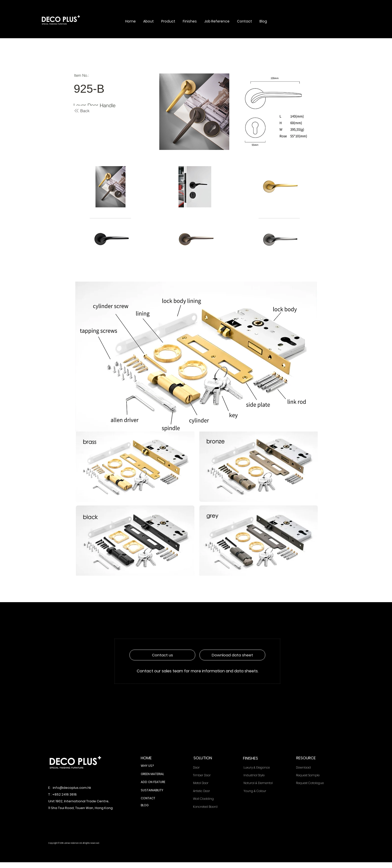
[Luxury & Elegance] (260, 768)
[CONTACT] (156, 799)
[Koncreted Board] (208, 807)
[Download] (312, 768)
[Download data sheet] (232, 655)
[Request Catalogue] (313, 783)
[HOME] (156, 758)
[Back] (81, 111)
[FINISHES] (258, 758)
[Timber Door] (208, 775)
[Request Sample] (312, 775)
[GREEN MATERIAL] (156, 774)
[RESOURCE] (311, 758)
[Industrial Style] (260, 775)
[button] (148, 21)
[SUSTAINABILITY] (156, 791)
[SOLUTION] (208, 758)
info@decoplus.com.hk (72, 788)
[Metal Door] (208, 783)
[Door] (208, 768)
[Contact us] (162, 655)
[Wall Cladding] (208, 799)
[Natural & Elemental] (260, 783)
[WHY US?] (156, 766)
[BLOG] (156, 806)
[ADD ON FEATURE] (156, 782)
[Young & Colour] (260, 791)
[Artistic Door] (208, 791)
